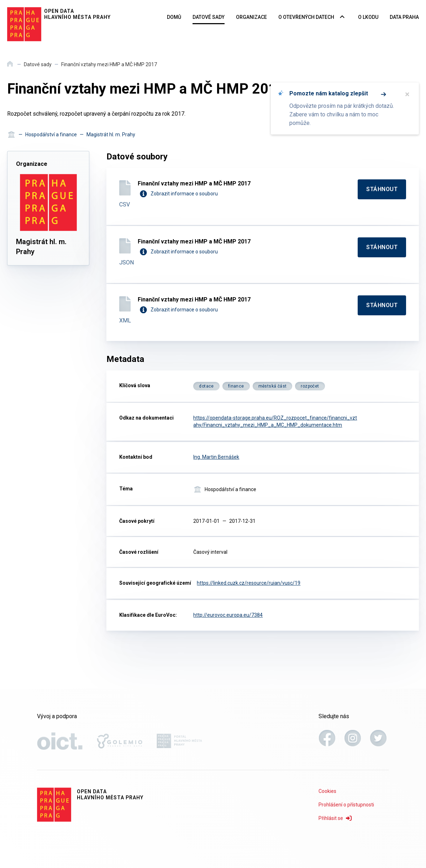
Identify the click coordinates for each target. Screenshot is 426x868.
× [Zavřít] (407, 94)
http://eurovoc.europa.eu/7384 (228, 615)
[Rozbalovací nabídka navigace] (342, 17)
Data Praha (404, 17)
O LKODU (368, 17)
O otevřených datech (306, 17)
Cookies (327, 791)
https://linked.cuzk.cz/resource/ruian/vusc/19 (249, 583)
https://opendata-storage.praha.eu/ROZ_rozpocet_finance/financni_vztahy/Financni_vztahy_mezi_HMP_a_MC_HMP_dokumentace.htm (275, 421)
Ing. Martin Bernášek (216, 457)
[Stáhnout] (382, 189)
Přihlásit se (335, 818)
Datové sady (209, 17)
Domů (174, 17)
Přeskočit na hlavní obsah (0, 0)
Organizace (251, 17)
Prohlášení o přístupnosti (346, 805)
